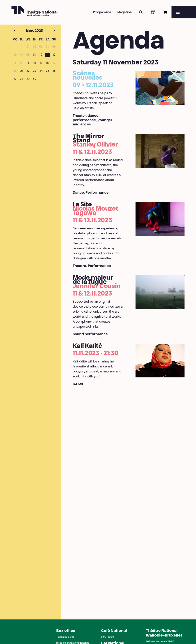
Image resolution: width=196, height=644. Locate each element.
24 (41, 71)
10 (41, 55)
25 (48, 71)
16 (35, 63)
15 (28, 63)
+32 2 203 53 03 (65, 637)
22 (28, 71)
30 (34, 79)
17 (41, 63)
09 (35, 55)
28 (22, 79)
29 (28, 79)
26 (54, 71)
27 (15, 79)
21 (22, 71)
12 (54, 55)
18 (47, 63)
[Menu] (184, 12)
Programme (102, 12)
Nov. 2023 (27, 31)
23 (35, 71)
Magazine (125, 12)
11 (47, 55)
